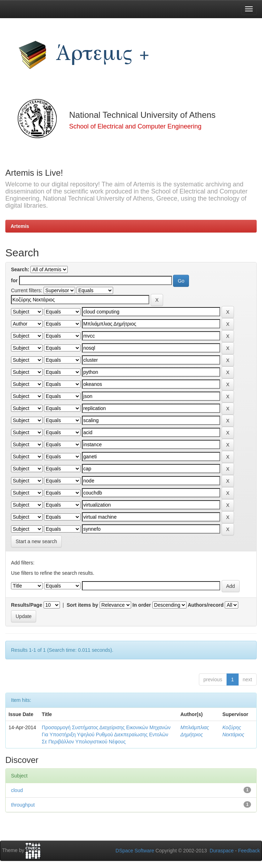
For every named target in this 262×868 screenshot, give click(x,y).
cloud (17, 790)
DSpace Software (135, 851)
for (14, 280)
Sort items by (82, 605)
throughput (23, 805)
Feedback (249, 851)
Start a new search (36, 541)
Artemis (20, 226)
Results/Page (27, 605)
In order (142, 605)
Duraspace (222, 851)
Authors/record (205, 605)
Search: (20, 269)
